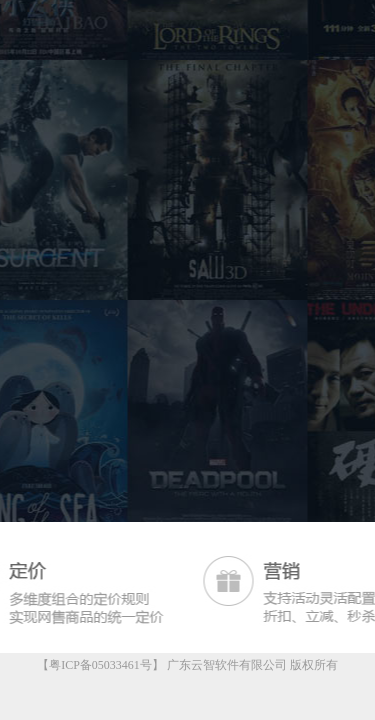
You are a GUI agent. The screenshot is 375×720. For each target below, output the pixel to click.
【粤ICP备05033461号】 (100, 665)
